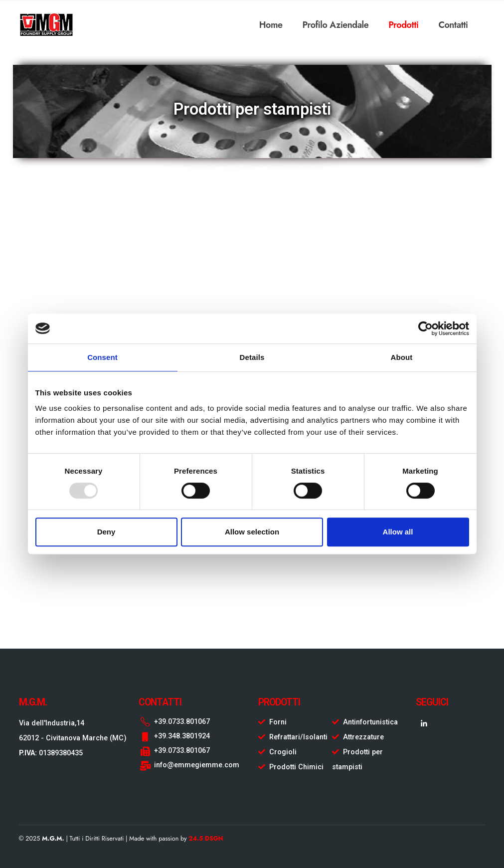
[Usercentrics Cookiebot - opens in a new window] (425, 329)
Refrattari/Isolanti (298, 737)
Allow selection (252, 532)
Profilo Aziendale (335, 25)
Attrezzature (363, 737)
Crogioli (283, 752)
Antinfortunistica (370, 722)
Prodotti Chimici (296, 767)
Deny (106, 532)
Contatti (453, 25)
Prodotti (403, 25)
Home (271, 25)
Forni (278, 722)
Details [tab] (252, 357)
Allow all (398, 532)
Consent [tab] (102, 357)
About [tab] (402, 357)
